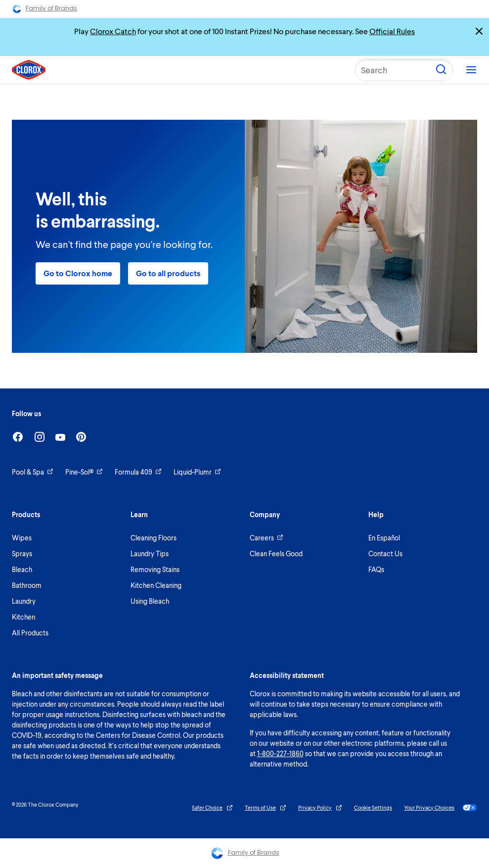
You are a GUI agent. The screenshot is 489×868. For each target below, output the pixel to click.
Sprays (22, 554)
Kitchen (23, 617)
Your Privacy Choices (441, 808)
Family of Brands (44, 9)
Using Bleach (150, 601)
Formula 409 (138, 472)
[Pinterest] (81, 437)
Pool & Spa (33, 472)
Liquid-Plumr (197, 472)
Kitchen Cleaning (156, 585)
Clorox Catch (113, 31)
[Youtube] (60, 437)
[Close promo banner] (479, 31)
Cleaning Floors (154, 538)
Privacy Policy (320, 808)
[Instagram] (40, 437)
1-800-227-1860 (280, 753)
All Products (30, 633)
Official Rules (392, 31)
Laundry (24, 601)
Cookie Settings (373, 807)
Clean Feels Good (276, 554)
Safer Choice (212, 808)
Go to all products (168, 273)
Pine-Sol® (84, 472)
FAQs (376, 569)
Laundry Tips (150, 554)
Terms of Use (266, 808)
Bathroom (27, 585)
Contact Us (385, 554)
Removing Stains (155, 569)
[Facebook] (18, 437)
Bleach (22, 569)
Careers (267, 538)
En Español (384, 538)
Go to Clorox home (78, 273)
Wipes (22, 538)
